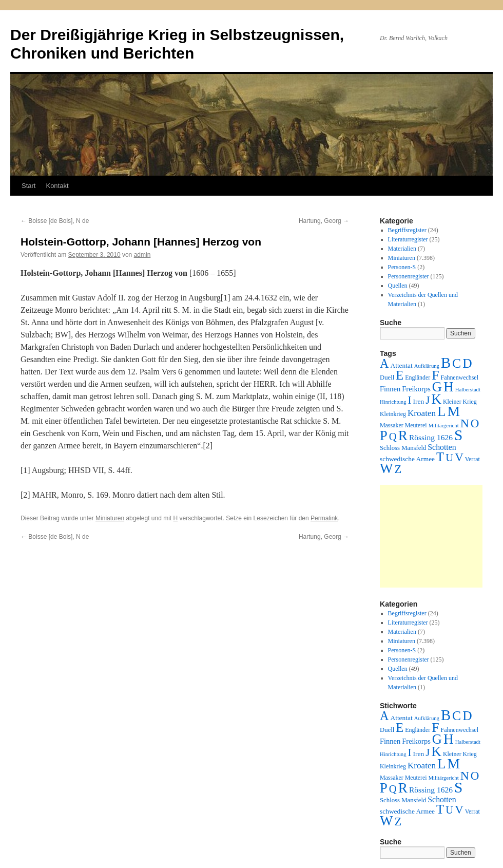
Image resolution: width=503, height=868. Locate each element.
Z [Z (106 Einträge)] (398, 469)
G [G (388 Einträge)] (437, 387)
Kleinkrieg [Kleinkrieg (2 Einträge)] (393, 414)
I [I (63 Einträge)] (410, 400)
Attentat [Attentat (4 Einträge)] (401, 365)
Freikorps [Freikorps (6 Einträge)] (416, 389)
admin (142, 255)
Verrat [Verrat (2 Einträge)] (472, 459)
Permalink (324, 518)
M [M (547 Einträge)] (454, 411)
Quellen (398, 286)
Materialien (402, 249)
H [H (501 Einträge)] (449, 387)
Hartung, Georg (324, 221)
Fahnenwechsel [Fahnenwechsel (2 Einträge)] (460, 378)
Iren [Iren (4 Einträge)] (419, 401)
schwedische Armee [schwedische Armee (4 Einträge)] (407, 459)
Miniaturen (110, 518)
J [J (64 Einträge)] (428, 400)
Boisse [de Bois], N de (55, 221)
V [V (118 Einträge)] (459, 457)
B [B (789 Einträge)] (446, 363)
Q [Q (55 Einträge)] (393, 437)
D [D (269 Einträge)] (467, 363)
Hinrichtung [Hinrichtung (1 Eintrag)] (393, 402)
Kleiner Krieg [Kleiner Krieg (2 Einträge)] (460, 402)
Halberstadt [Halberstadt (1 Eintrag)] (468, 390)
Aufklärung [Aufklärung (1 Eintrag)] (427, 366)
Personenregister (409, 276)
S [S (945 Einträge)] (458, 435)
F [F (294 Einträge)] (435, 375)
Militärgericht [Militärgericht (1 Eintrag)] (444, 426)
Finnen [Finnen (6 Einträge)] (390, 389)
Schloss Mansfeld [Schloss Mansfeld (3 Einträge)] (403, 448)
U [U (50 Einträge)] (449, 458)
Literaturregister (408, 239)
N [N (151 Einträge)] (465, 423)
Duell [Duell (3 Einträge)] (387, 378)
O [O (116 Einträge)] (475, 423)
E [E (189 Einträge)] (400, 375)
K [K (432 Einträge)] (436, 399)
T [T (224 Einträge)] (440, 457)
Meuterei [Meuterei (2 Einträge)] (416, 425)
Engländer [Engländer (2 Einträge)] (418, 378)
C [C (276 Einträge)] (457, 363)
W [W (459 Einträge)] (386, 468)
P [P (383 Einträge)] (384, 436)
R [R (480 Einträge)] (403, 436)
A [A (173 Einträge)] (384, 363)
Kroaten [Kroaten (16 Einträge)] (422, 413)
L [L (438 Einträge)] (441, 411)
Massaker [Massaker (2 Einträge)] (392, 425)
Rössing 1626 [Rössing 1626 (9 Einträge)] (431, 437)
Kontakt (57, 186)
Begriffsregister (407, 230)
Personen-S (402, 267)
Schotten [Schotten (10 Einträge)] (442, 447)
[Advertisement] (431, 536)
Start (28, 186)
